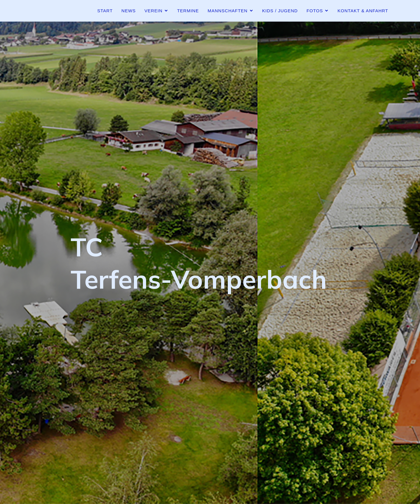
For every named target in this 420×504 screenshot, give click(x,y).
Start (105, 11)
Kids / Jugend (280, 11)
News (128, 11)
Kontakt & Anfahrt (363, 11)
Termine (188, 11)
